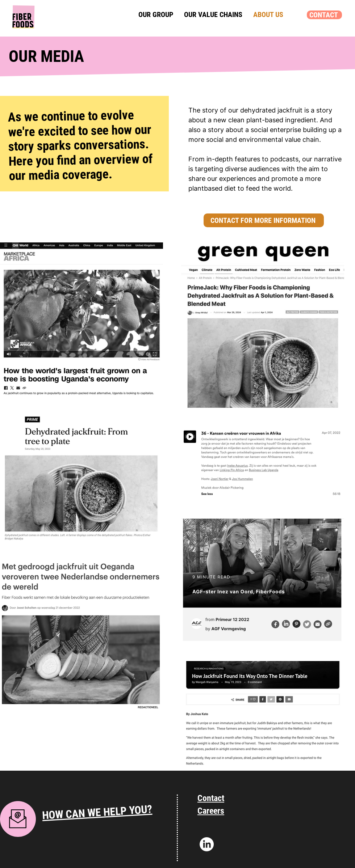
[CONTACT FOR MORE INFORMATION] (264, 220)
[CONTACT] (324, 15)
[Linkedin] (207, 844)
